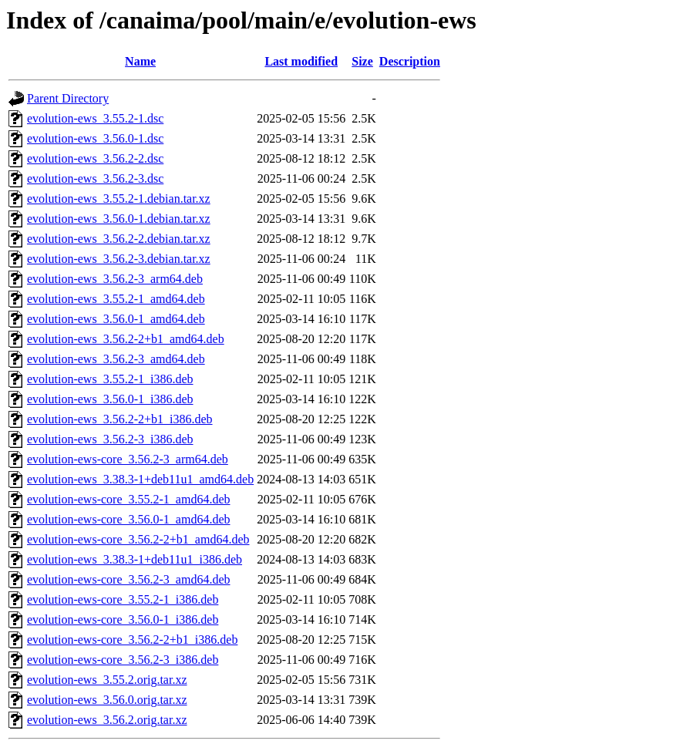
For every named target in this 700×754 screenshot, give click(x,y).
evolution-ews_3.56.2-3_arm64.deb (115, 279)
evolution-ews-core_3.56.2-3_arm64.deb (128, 459)
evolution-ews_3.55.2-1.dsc (95, 118)
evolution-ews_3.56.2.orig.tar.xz (107, 720)
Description (410, 61)
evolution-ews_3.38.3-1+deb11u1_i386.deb (135, 559)
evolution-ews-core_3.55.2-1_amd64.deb (128, 499)
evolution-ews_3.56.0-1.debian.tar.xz (119, 219)
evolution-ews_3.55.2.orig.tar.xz (107, 680)
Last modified (301, 61)
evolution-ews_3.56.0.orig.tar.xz (107, 700)
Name (140, 61)
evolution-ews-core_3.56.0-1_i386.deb (123, 619)
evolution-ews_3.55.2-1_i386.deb (110, 379)
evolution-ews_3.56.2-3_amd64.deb (116, 359)
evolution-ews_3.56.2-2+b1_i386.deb (120, 419)
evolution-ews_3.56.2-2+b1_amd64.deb (126, 339)
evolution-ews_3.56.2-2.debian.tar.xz (119, 239)
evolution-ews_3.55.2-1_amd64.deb (116, 299)
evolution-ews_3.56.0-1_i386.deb (110, 399)
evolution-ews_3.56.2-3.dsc (95, 178)
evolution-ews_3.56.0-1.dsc (95, 138)
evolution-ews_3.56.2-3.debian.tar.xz (119, 259)
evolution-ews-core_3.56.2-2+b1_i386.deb (132, 640)
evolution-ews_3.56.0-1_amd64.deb (116, 319)
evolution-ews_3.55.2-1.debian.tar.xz (119, 199)
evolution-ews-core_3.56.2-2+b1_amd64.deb (138, 539)
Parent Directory (68, 98)
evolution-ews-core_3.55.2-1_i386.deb (123, 599)
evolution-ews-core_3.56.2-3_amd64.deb (128, 579)
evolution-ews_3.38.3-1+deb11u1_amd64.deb (140, 479)
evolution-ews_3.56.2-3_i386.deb (110, 439)
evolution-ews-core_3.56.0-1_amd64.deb (128, 519)
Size (362, 61)
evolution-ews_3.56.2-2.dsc (95, 158)
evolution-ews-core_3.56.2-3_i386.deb (123, 660)
